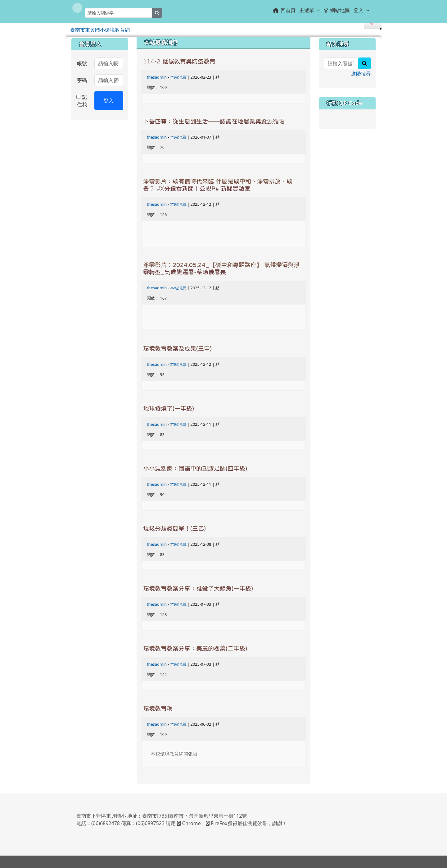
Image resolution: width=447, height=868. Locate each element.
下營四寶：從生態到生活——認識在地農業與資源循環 (214, 121)
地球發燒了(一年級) (169, 409)
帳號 (82, 63)
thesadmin (157, 77)
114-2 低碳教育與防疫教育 (179, 61)
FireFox (217, 823)
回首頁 (284, 10)
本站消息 (178, 77)
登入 (361, 10)
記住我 (81, 101)
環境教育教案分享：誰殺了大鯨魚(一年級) (198, 588)
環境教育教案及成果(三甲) (177, 349)
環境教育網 (158, 708)
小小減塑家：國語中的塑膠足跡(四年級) (195, 468)
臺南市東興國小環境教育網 (100, 30)
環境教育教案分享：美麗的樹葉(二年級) (195, 648)
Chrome (189, 823)
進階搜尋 (361, 74)
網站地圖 (337, 10)
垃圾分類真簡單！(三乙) (174, 528)
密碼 (82, 80)
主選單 (310, 10)
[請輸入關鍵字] (119, 13)
